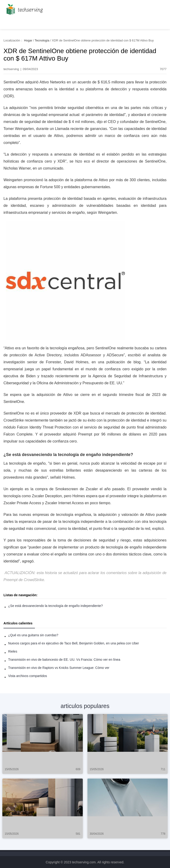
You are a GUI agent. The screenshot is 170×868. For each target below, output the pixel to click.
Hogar (28, 40)
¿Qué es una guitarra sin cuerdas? (33, 635)
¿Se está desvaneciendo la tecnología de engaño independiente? (55, 606)
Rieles (13, 651)
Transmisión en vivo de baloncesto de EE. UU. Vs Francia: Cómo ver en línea (64, 660)
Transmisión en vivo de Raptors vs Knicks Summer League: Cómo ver (59, 668)
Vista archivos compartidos (28, 676)
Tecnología (42, 40)
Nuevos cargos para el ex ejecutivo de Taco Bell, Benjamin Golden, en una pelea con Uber (73, 643)
